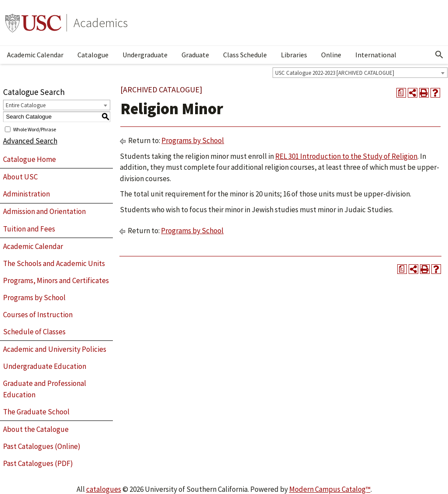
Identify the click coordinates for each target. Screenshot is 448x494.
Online (331, 55)
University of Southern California (33, 23)
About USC (20, 177)
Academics (101, 23)
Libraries (294, 55)
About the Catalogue (36, 429)
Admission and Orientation (44, 211)
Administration (26, 194)
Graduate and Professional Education (45, 389)
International (376, 55)
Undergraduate (145, 55)
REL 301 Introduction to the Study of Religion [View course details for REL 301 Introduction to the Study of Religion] (346, 156)
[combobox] (360, 73)
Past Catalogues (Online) (42, 446)
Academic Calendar (35, 55)
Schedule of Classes (34, 332)
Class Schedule (245, 55)
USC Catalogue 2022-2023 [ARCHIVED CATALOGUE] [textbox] (335, 73)
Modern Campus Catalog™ (330, 489)
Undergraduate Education (45, 366)
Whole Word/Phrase (35, 129)
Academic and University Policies (55, 349)
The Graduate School (36, 412)
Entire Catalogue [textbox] (26, 105)
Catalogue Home (30, 159)
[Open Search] (439, 55)
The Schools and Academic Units (54, 263)
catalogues (104, 489)
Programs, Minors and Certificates (56, 280)
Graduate (195, 55)
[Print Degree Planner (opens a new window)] (401, 93)
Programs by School (34, 298)
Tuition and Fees (29, 229)
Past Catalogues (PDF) (38, 463)
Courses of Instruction (38, 315)
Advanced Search (30, 141)
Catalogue (93, 55)
